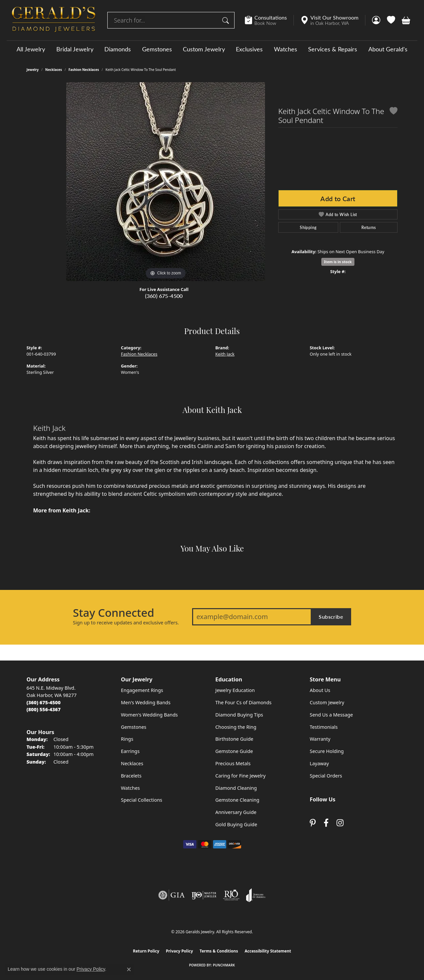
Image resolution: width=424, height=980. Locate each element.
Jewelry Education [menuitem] (235, 690)
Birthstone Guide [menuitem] (234, 739)
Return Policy (146, 951)
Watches (286, 49)
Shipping (308, 227)
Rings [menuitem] (127, 739)
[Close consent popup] (129, 969)
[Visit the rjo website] (231, 895)
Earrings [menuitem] (130, 751)
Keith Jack (225, 354)
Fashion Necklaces (84, 70)
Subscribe (331, 617)
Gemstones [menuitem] (134, 727)
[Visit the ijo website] (204, 895)
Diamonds (118, 49)
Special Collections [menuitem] (142, 800)
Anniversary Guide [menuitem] (236, 812)
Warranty (320, 739)
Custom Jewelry (204, 49)
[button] (376, 20)
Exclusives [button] (249, 49)
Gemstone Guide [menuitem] (234, 751)
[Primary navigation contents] (212, 49)
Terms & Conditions (219, 951)
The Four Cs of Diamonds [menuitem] (243, 702)
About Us (320, 690)
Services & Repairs (333, 49)
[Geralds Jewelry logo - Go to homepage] (54, 20)
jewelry (33, 70)
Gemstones (157, 49)
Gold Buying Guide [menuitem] (236, 824)
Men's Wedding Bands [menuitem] (146, 702)
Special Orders (326, 776)
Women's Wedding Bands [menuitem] (149, 715)
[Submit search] (227, 20)
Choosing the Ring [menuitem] (236, 727)
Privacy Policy (180, 951)
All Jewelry (31, 49)
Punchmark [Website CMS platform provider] (224, 965)
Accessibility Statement (268, 951)
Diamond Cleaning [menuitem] (236, 788)
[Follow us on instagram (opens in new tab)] (340, 823)
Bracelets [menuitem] (131, 776)
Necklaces (54, 70)
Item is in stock (338, 262)
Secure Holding (327, 751)
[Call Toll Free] (44, 709)
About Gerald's (388, 49)
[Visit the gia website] (172, 895)
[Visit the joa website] (256, 895)
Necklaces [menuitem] (132, 763)
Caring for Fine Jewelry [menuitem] (240, 776)
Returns (369, 227)
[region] (166, 182)
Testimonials (324, 727)
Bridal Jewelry (75, 49)
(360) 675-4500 (164, 296)
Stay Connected (113, 613)
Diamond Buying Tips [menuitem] (239, 715)
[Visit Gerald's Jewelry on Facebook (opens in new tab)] (326, 823)
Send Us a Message (331, 715)
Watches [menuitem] (130, 788)
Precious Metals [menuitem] (233, 763)
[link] (269, 20)
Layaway (319, 763)
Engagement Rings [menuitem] (142, 690)
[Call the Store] (44, 702)
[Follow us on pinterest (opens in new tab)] (313, 823)
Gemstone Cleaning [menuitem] (237, 800)
